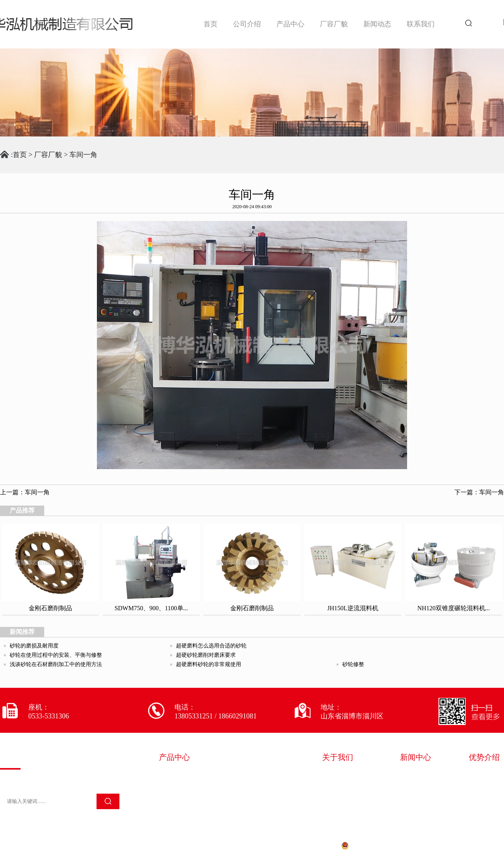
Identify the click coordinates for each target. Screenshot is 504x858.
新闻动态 (377, 24)
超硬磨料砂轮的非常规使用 (209, 664)
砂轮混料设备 (180, 774)
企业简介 (338, 774)
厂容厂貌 (334, 24)
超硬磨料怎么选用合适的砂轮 (211, 646)
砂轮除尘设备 (180, 796)
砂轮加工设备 (180, 785)
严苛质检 (484, 785)
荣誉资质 (338, 785)
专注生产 (484, 796)
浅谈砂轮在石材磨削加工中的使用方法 (56, 664)
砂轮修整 (353, 664)
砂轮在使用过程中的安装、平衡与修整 (56, 655)
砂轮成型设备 (253, 774)
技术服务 (338, 796)
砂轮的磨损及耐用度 (34, 646)
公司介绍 (247, 24)
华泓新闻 (416, 774)
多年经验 (484, 774)
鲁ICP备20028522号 (305, 845)
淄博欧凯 (492, 845)
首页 (211, 24)
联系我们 (421, 24)
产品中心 (290, 24)
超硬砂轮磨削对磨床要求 (206, 655)
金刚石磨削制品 (256, 796)
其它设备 (173, 807)
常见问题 (416, 796)
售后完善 (484, 807)
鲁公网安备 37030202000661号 (388, 845)
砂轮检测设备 (253, 785)
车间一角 (83, 155)
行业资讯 (416, 785)
